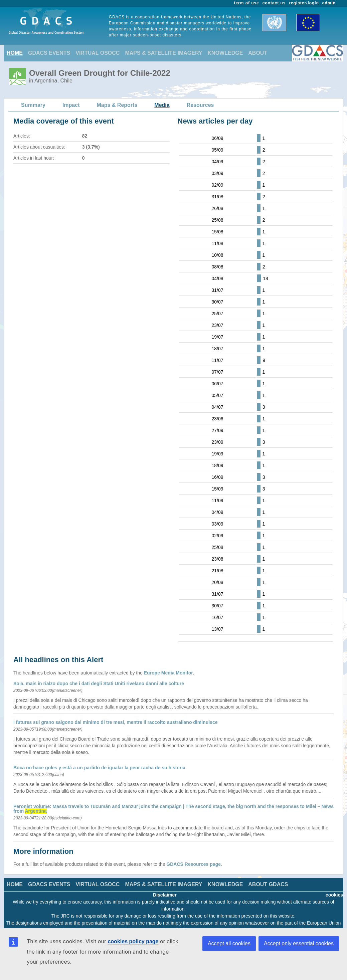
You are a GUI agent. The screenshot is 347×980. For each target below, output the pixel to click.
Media (162, 105)
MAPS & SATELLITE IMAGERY (163, 53)
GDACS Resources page (194, 864)
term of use (247, 3)
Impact (71, 105)
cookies (334, 895)
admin (329, 3)
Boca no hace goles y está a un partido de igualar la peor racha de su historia (99, 768)
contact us (274, 3)
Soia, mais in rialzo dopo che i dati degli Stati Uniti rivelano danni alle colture (99, 683)
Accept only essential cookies (299, 943)
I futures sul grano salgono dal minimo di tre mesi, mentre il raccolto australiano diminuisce (115, 722)
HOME (15, 53)
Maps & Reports (117, 105)
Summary (33, 105)
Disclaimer (165, 895)
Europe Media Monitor (168, 673)
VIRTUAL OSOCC (98, 53)
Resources (200, 105)
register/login (304, 3)
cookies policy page (133, 941)
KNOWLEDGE (225, 53)
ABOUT (258, 53)
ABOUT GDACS (268, 884)
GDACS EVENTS (49, 53)
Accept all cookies (229, 943)
